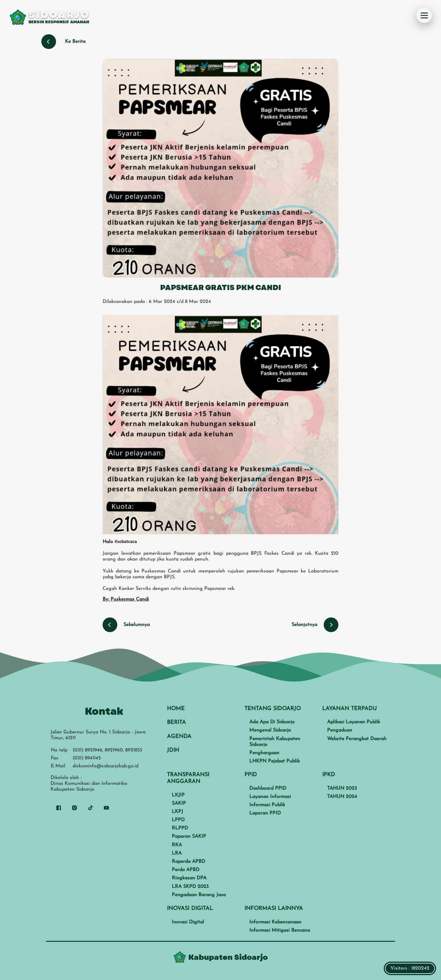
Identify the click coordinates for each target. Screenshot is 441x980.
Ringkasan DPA (189, 878)
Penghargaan (264, 753)
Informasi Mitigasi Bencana (280, 930)
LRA (177, 853)
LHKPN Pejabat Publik (275, 761)
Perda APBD (186, 870)
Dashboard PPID (268, 788)
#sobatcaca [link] (126, 542)
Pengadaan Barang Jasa (199, 895)
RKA (177, 845)
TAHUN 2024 (342, 797)
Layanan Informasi (270, 797)
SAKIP (179, 803)
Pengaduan (340, 730)
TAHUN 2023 (342, 788)
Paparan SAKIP (189, 837)
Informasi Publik (267, 805)
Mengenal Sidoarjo (270, 730)
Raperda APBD (188, 862)
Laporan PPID (265, 813)
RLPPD (180, 828)
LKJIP (178, 795)
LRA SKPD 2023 (190, 887)
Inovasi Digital (188, 922)
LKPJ (177, 812)
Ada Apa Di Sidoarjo (272, 722)
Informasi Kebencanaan (275, 922)
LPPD (178, 820)
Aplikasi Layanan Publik (354, 722)
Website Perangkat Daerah (357, 739)
